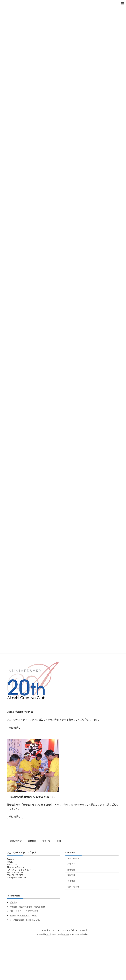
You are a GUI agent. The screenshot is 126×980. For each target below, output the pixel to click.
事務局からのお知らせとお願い (23, 915)
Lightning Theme (63, 934)
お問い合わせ (16, 841)
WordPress (50, 934)
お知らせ (71, 864)
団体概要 (32, 841)
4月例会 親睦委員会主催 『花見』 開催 (27, 907)
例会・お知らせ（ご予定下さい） (24, 911)
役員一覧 (46, 841)
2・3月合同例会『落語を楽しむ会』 (26, 920)
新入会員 (14, 902)
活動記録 (71, 876)
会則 (59, 841)
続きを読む (15, 728)
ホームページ (73, 858)
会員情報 (71, 881)
